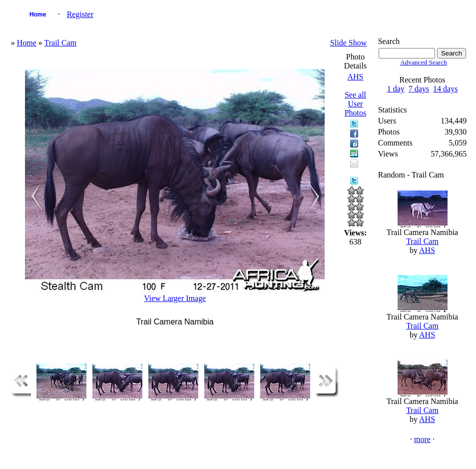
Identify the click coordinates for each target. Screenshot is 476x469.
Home (38, 14)
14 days (445, 89)
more (422, 439)
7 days (419, 89)
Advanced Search (424, 62)
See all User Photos (356, 104)
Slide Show (348, 43)
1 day (396, 89)
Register (80, 14)
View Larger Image (175, 298)
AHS (355, 77)
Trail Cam (61, 43)
